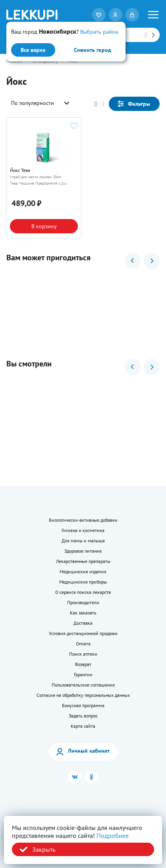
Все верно (33, 50)
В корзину (44, 226)
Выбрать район (99, 32)
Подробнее (113, 836)
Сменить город (93, 50)
